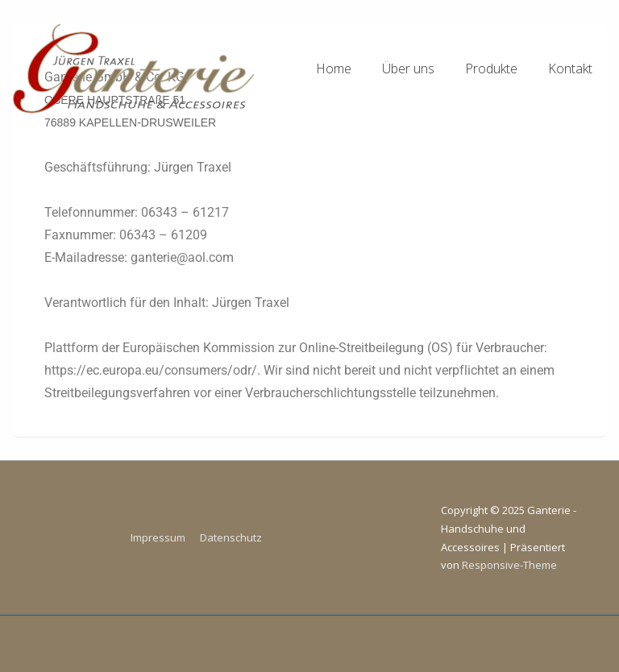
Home (334, 68)
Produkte (491, 68)
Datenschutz (231, 537)
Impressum (158, 537)
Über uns (408, 68)
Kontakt (570, 68)
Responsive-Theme (509, 565)
